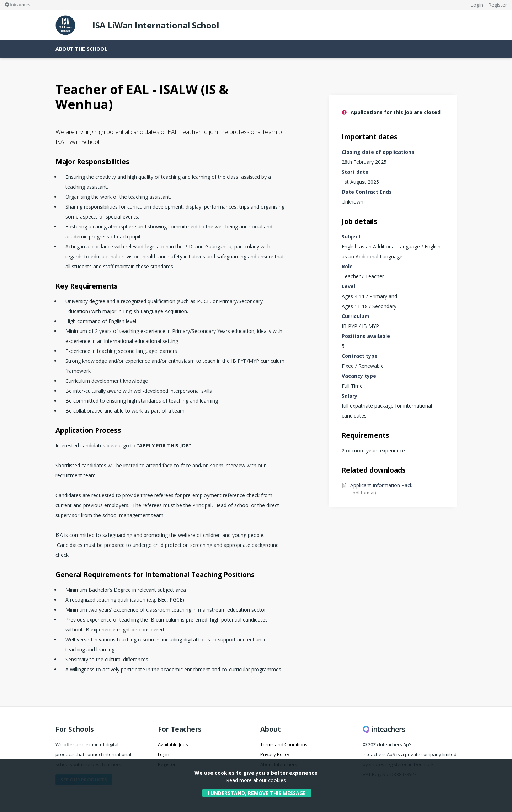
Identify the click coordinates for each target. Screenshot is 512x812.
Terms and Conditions (284, 744)
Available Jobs (173, 744)
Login (164, 754)
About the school (81, 49)
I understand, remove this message (257, 793)
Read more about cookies (256, 780)
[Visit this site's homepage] (15, 5)
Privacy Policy (275, 754)
